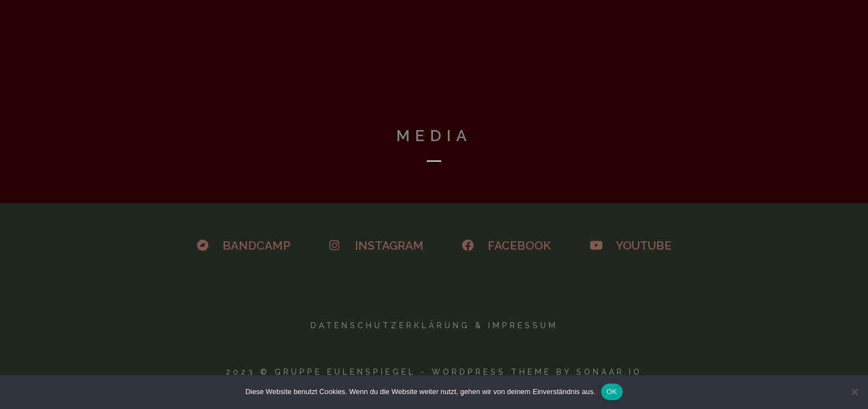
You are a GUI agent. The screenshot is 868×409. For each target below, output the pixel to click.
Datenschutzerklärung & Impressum (434, 325)
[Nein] (854, 392)
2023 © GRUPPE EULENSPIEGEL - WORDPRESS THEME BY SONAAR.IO (434, 372)
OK (612, 392)
